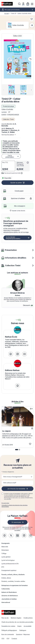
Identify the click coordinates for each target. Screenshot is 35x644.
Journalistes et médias (9, 599)
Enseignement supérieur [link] (9, 570)
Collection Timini (8, 119)
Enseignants (6, 543)
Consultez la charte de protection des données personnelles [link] (15, 506)
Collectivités (6, 589)
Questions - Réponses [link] (23, 634)
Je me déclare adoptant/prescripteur (13, 238)
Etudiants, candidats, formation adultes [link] (13, 581)
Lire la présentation (10, 156)
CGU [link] (3, 639)
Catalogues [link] (23, 630)
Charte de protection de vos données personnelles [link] (17, 622)
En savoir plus (5, 503)
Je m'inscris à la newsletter (16, 489)
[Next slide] (32, 25)
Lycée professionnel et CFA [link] (10, 564)
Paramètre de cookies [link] (8, 626)
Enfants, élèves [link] (6, 578)
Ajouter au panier (16, 183)
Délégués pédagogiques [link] (9, 630)
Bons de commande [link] (8, 634)
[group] (12, 90)
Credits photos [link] (28, 618)
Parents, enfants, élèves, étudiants (13, 575)
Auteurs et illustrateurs (9, 592)
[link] (11, 354)
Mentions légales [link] (16, 618)
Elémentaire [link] (5, 550)
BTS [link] (3, 567)
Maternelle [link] (5, 547)
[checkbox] (2, 494)
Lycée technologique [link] (8, 560)
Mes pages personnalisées (19, 10)
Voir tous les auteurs (8, 135)
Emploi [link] (19, 626)
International (6, 602)
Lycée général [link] (6, 557)
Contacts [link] (14, 639)
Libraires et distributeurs (10, 596)
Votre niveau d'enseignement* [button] (13, 477)
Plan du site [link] (5, 618)
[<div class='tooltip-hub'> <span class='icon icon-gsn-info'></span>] (28, 163)
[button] (17, 59)
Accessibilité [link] (28, 626)
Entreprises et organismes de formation (15, 585)
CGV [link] (8, 639)
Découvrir (28, 305)
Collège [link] (4, 553)
